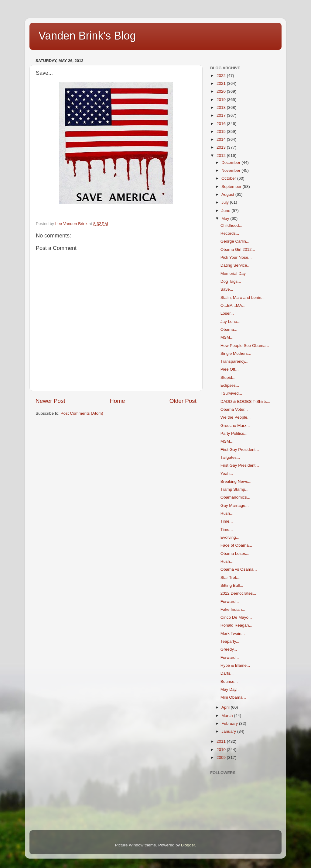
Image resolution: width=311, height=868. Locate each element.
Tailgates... (230, 457)
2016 (222, 124)
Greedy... (229, 649)
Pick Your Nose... (236, 257)
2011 (222, 741)
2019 (222, 100)
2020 (222, 91)
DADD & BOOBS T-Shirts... (245, 401)
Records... (230, 233)
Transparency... (234, 361)
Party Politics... (234, 433)
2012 (222, 156)
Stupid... (228, 377)
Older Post (183, 401)
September (232, 187)
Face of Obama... (236, 545)
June (226, 211)
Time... (227, 521)
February (230, 723)
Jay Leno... (231, 322)
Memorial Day (233, 273)
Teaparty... (230, 641)
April (226, 707)
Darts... (227, 673)
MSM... (227, 337)
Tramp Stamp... (235, 489)
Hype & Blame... (235, 665)
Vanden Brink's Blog (87, 36)
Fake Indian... (233, 609)
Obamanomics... (235, 497)
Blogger (188, 845)
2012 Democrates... (238, 593)
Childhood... (231, 225)
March (228, 716)
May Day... (230, 689)
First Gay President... (240, 450)
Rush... (227, 513)
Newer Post (50, 401)
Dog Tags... (231, 281)
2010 (222, 750)
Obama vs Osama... (239, 569)
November (231, 170)
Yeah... (227, 474)
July (226, 202)
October (229, 178)
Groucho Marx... (235, 425)
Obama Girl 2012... (238, 249)
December (231, 163)
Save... (227, 289)
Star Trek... (231, 578)
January (229, 731)
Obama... (229, 329)
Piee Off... (230, 369)
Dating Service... (236, 265)
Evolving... (230, 537)
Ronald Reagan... (236, 625)
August (228, 194)
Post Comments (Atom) (82, 413)
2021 (222, 83)
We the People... (236, 417)
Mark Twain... (233, 633)
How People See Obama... (245, 346)
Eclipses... (230, 385)
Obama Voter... (234, 409)
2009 (222, 757)
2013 (222, 147)
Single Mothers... (236, 353)
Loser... (227, 313)
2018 (222, 107)
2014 (222, 139)
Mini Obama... (233, 697)
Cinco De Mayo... (236, 617)
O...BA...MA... (233, 305)
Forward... (230, 602)
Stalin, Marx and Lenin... (243, 297)
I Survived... (231, 393)
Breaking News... (236, 481)
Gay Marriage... (235, 505)
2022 (222, 76)
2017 (222, 115)
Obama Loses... (235, 553)
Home (117, 401)
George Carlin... (235, 241)
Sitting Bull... (232, 585)
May (226, 218)
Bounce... (229, 681)
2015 (222, 131)
